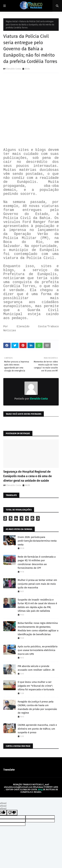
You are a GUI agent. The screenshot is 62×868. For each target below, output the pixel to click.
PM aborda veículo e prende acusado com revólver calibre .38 (36, 668)
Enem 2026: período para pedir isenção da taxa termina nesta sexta (37, 541)
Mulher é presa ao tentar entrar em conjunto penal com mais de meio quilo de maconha (37, 584)
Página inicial (12, 21)
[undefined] (12, 813)
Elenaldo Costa (13, 69)
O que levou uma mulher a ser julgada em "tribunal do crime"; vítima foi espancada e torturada (36, 686)
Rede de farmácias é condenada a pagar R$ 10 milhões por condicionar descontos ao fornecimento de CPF (37, 562)
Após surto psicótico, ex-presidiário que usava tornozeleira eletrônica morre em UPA (38, 650)
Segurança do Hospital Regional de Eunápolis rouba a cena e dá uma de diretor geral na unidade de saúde (28, 476)
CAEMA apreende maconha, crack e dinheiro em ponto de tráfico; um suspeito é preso (37, 729)
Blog (40, 789)
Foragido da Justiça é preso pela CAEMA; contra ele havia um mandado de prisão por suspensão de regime (37, 707)
